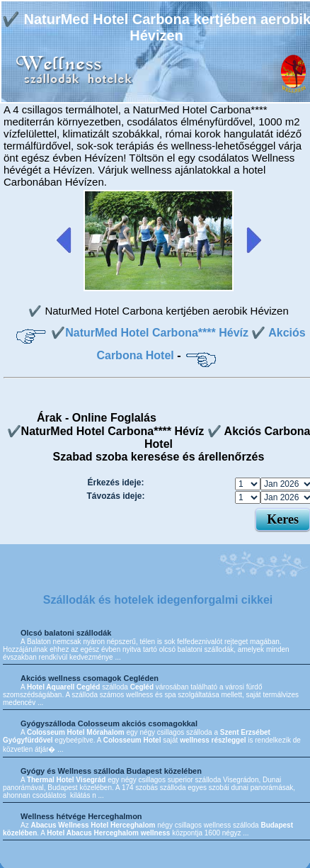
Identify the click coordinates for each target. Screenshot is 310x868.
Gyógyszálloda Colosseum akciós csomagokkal (109, 723)
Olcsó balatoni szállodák (66, 633)
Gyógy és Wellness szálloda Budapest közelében (111, 771)
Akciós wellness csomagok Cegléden (90, 678)
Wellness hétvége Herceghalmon (81, 816)
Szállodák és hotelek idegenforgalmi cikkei (158, 600)
